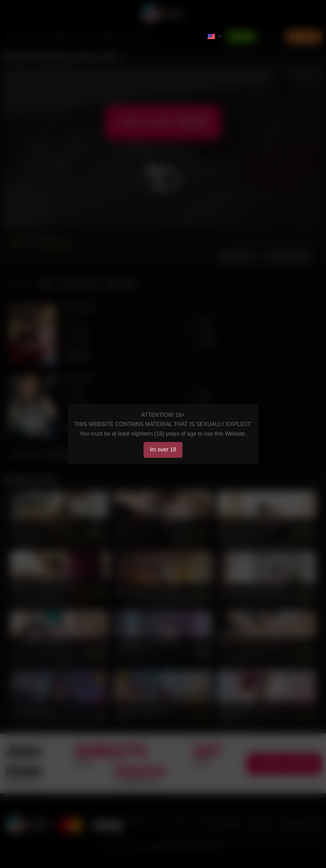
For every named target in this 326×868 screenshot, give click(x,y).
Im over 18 (163, 450)
